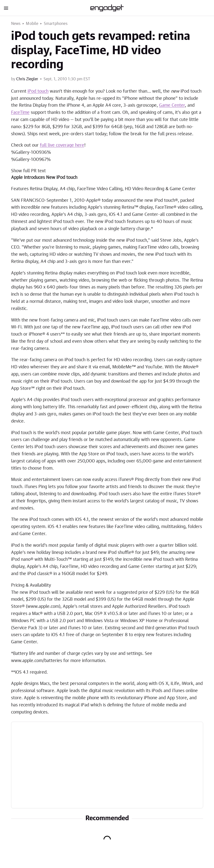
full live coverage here (62, 145)
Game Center (172, 105)
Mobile (32, 24)
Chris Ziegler (27, 79)
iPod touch (38, 91)
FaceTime (20, 113)
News (16, 24)
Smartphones (56, 24)
